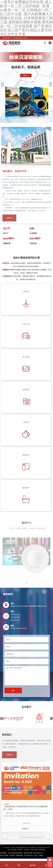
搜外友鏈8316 (29, 855)
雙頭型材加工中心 (39, 853)
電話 (19, 864)
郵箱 (47, 864)
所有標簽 (20, 850)
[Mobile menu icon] (50, 43)
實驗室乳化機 (28, 853)
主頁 (6, 864)
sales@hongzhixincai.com (20, 38)
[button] (50, 84)
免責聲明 (26, 850)
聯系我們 (33, 864)
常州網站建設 (41, 850)
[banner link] (26, 84)
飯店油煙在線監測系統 (16, 853)
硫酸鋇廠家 (20, 855)
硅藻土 (36, 855)
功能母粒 (12, 855)
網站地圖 (14, 850)
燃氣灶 (41, 855)
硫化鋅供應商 (4, 855)
